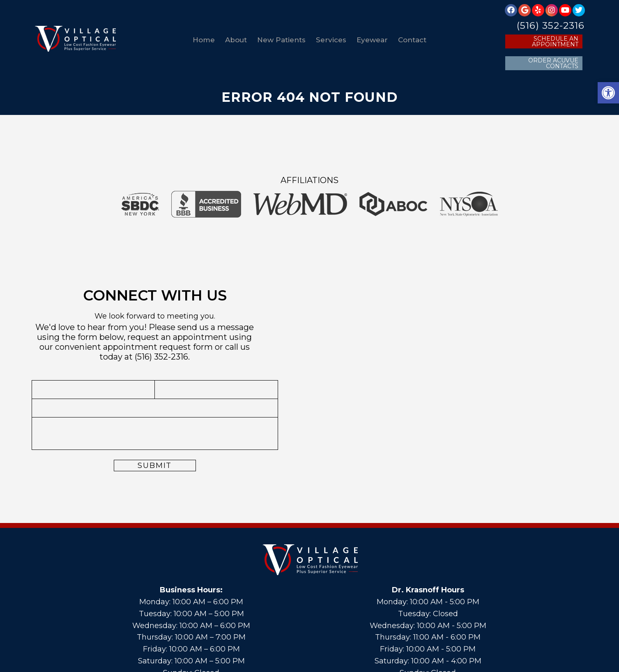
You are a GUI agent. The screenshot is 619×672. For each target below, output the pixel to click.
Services (331, 40)
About (236, 40)
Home (204, 40)
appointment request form (158, 347)
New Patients (281, 40)
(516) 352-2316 (551, 26)
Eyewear (372, 40)
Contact (412, 40)
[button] (608, 93)
